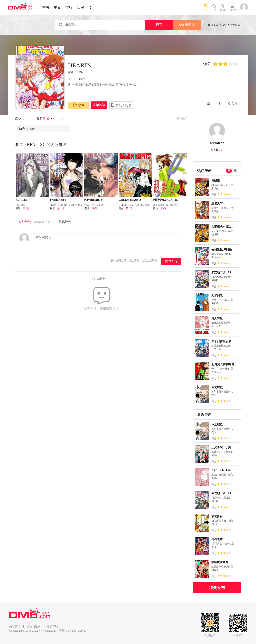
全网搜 (187, 25)
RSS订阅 (218, 103)
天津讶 (80, 72)
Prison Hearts (58, 200)
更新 (57, 7)
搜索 (159, 25)
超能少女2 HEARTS (166, 200)
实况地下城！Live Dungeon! (229, 272)
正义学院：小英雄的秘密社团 (230, 447)
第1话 (95, 208)
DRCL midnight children (226, 470)
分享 (235, 103)
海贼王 (216, 181)
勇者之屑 (217, 539)
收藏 (78, 105)
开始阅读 (99, 105)
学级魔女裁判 (220, 562)
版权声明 (52, 627)
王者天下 (217, 204)
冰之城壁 (217, 387)
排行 (69, 7)
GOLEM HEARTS (130, 200)
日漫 (81, 7)
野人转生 (217, 318)
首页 (46, 7)
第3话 (26, 208)
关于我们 (15, 627)
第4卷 (163, 208)
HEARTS (21, 200)
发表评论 (171, 261)
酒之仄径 (217, 516)
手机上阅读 (123, 105)
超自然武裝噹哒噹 (223, 364)
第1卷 (46, 119)
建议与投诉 (34, 627)
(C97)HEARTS (93, 200)
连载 (21, 118)
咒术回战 (217, 295)
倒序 (184, 119)
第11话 (61, 208)
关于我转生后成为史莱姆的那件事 (232, 341)
